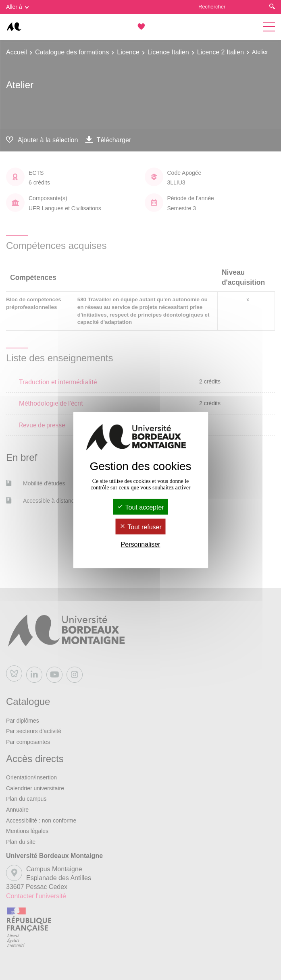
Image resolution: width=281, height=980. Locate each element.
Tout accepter (140, 507)
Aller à (17, 7)
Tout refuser (140, 527)
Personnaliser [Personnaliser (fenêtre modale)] (141, 544)
